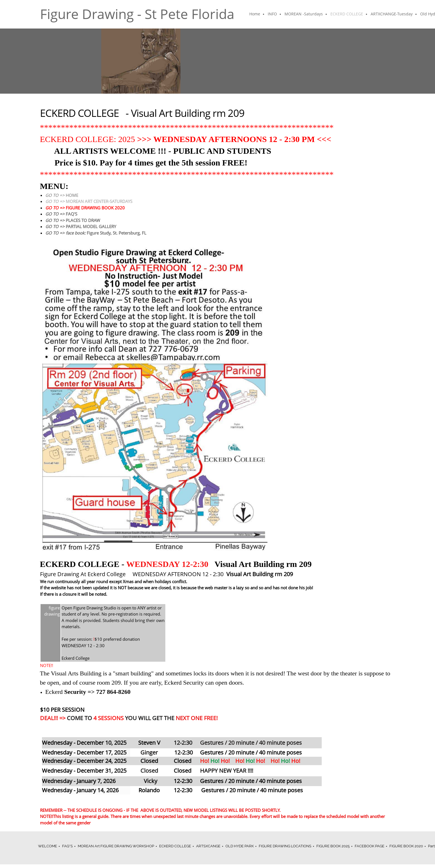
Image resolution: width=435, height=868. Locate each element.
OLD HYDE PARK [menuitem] (240, 846)
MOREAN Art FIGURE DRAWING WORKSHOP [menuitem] (116, 846)
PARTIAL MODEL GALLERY (81, 226)
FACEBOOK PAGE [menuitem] (370, 846)
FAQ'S (61, 214)
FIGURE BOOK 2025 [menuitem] (333, 846)
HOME (62, 195)
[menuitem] (255, 14)
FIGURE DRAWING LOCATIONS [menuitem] (285, 846)
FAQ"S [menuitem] (67, 846)
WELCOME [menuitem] (48, 846)
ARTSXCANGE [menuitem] (208, 846)
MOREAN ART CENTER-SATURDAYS (89, 201)
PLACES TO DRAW (73, 220)
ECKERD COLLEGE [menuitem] (175, 846)
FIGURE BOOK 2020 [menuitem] (406, 846)
